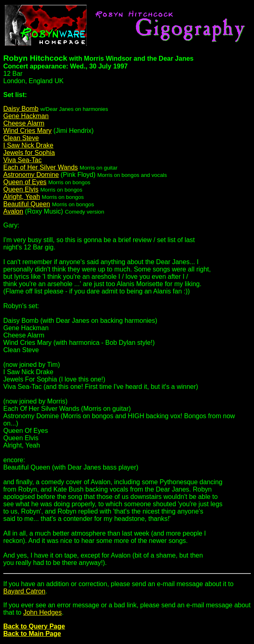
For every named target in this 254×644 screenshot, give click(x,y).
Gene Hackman (26, 116)
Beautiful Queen (27, 204)
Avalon (13, 211)
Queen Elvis (21, 189)
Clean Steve (21, 138)
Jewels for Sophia (29, 153)
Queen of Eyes (25, 182)
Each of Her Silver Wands (41, 167)
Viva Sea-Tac (22, 160)
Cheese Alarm (24, 123)
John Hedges (42, 612)
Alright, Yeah (22, 197)
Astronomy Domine (31, 175)
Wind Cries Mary (27, 131)
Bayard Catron (24, 591)
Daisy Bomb (21, 109)
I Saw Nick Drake (28, 145)
